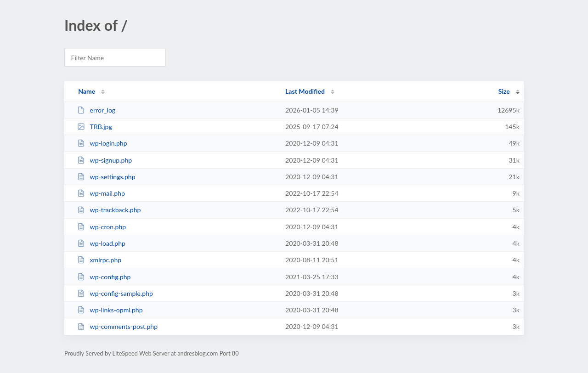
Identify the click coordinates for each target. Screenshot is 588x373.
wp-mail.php (101, 193)
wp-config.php (104, 277)
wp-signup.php (105, 160)
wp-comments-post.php (117, 326)
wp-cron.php (102, 227)
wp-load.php (101, 243)
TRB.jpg (95, 127)
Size (504, 91)
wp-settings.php (106, 177)
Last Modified (305, 91)
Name (87, 91)
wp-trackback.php (109, 210)
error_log (96, 110)
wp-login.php (102, 143)
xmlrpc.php (99, 260)
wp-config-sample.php (115, 293)
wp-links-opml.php (110, 310)
